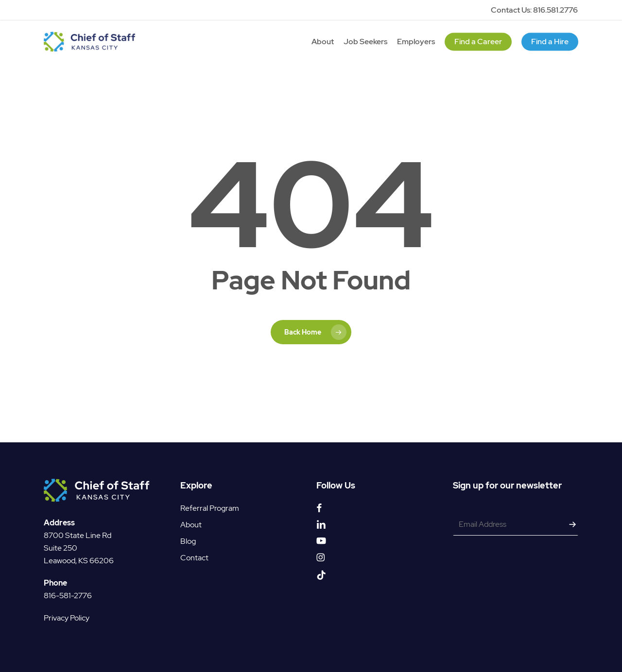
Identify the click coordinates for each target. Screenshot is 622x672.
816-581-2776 (68, 596)
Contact (194, 558)
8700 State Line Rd (78, 535)
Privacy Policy (67, 618)
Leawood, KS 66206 (79, 561)
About (191, 525)
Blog (188, 541)
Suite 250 (60, 548)
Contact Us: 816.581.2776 (534, 10)
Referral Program (210, 508)
